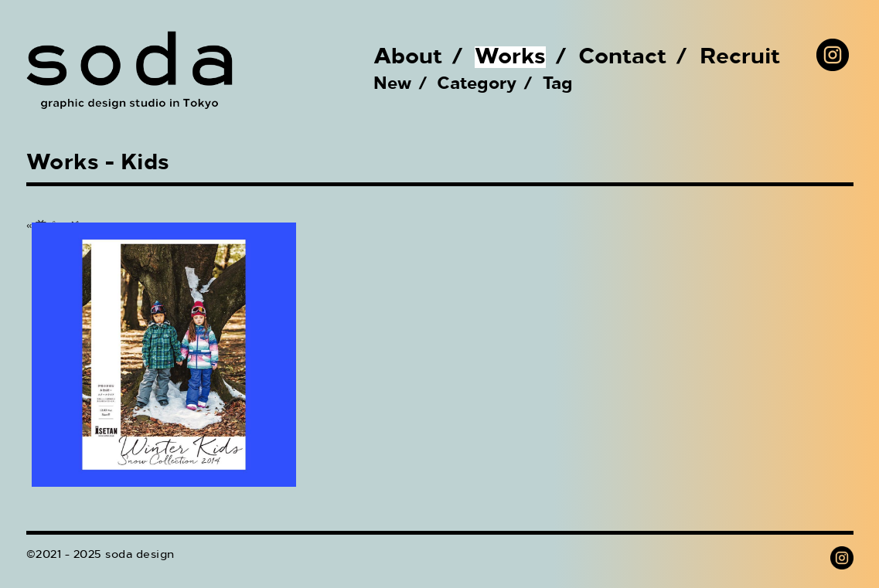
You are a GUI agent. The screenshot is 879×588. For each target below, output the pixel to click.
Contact (623, 57)
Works (510, 57)
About (408, 57)
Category (477, 84)
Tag (558, 84)
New (392, 84)
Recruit (740, 57)
